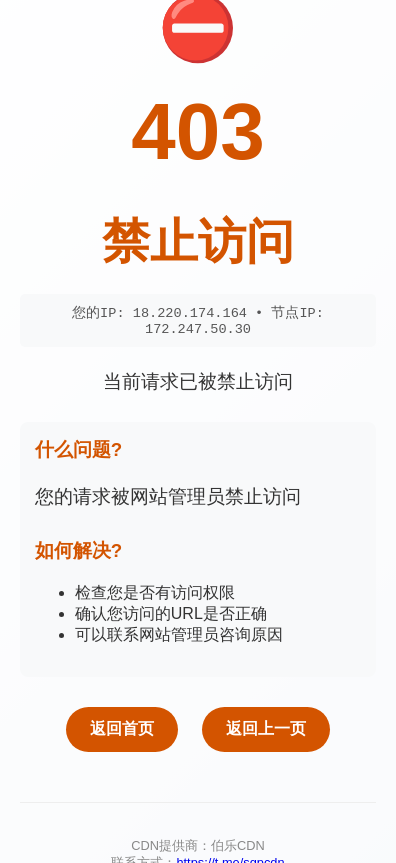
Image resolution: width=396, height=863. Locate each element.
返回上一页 (266, 732)
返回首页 (122, 732)
